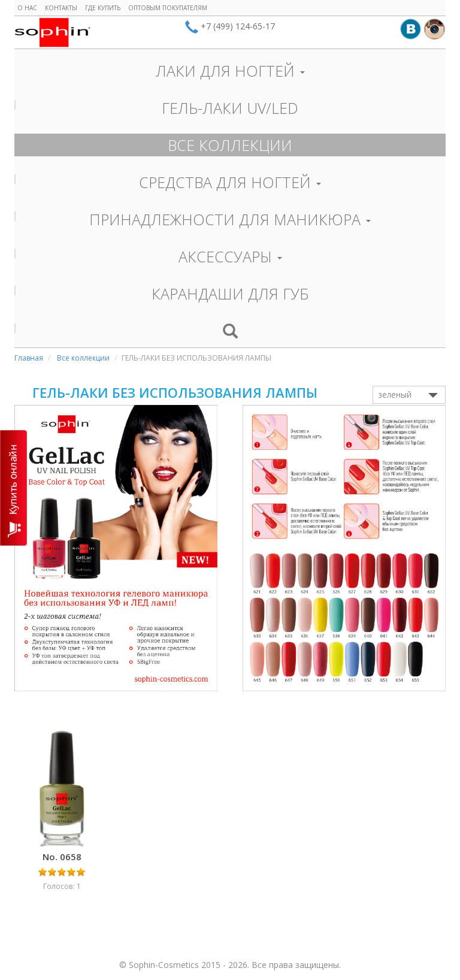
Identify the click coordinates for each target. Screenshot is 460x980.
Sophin (52, 32)
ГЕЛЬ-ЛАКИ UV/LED (230, 108)
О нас (27, 8)
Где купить (103, 8)
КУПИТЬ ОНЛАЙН (13, 488)
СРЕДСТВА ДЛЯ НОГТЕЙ (230, 182)
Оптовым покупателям (168, 8)
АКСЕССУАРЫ (230, 256)
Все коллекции (83, 358)
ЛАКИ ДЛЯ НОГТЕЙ (230, 71)
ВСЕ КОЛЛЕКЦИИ (230, 145)
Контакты (61, 8)
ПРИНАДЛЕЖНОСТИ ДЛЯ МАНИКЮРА (230, 219)
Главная (29, 358)
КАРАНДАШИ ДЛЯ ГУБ (230, 294)
